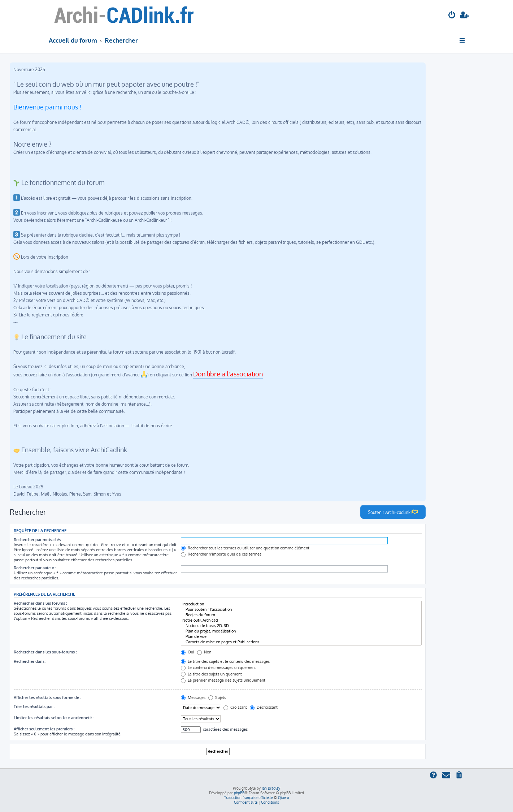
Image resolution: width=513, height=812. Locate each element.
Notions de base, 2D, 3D (301, 626)
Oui (188, 652)
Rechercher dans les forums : (40, 603)
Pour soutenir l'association (301, 610)
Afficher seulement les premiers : (44, 729)
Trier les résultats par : (34, 707)
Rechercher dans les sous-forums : (45, 652)
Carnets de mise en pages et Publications (301, 642)
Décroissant (264, 707)
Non (204, 652)
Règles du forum (301, 615)
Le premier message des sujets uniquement (223, 680)
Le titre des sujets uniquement (211, 674)
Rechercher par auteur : (35, 568)
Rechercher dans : (30, 661)
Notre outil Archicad (301, 620)
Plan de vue (301, 637)
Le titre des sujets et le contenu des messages (225, 661)
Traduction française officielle (248, 798)
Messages (193, 697)
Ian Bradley (271, 788)
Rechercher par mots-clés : (38, 540)
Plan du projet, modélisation (301, 631)
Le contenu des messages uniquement (218, 668)
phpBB (239, 793)
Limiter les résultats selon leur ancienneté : (54, 718)
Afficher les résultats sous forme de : (47, 697)
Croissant (235, 707)
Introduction (301, 604)
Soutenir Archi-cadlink (393, 512)
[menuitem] (452, 16)
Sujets (217, 697)
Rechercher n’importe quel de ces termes (221, 554)
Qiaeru (283, 798)
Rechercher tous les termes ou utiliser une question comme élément (245, 548)
